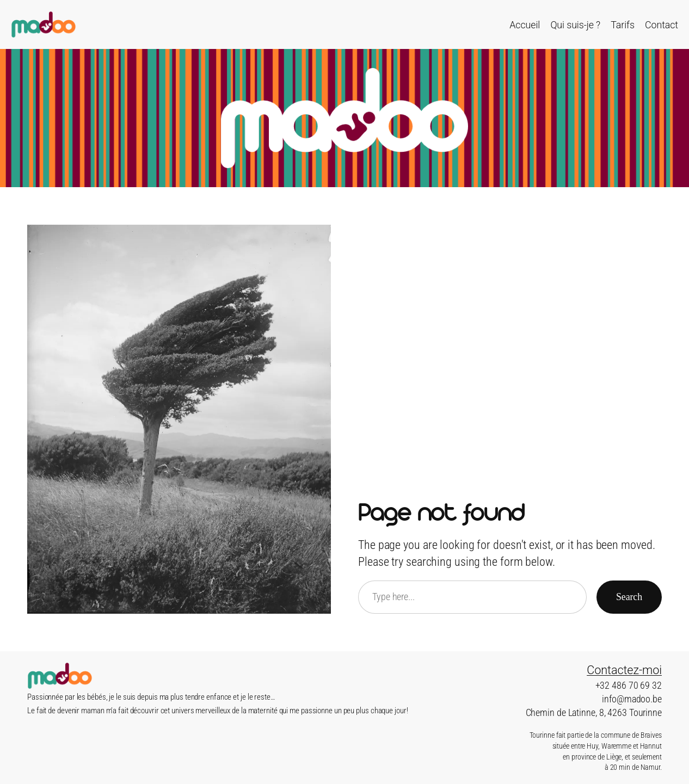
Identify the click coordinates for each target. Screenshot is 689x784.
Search (629, 597)
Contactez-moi (624, 670)
